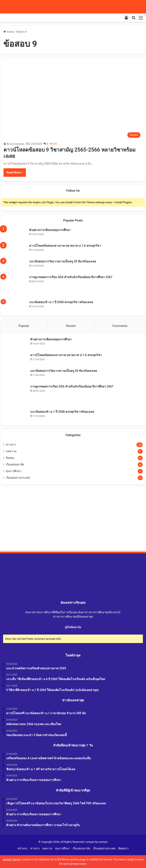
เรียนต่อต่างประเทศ (18, 478)
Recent (71, 326)
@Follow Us (73, 627)
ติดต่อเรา (123, 848)
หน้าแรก (22, 848)
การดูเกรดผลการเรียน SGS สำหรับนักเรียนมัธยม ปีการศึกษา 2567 (71, 277)
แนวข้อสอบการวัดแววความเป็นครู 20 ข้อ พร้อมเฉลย (63, 261)
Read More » (15, 172)
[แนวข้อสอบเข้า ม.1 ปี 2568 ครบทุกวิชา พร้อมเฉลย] (15, 306)
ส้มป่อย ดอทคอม (16, 144)
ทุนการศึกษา (14, 471)
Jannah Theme (11, 859)
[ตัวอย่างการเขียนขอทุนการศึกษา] (15, 234)
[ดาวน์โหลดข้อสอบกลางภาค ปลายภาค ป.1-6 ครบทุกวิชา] (15, 250)
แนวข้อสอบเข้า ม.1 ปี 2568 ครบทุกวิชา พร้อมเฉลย (61, 302)
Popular (24, 326)
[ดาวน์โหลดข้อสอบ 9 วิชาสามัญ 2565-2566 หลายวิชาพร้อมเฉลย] (73, 101)
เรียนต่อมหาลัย (15, 464)
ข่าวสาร (11, 445)
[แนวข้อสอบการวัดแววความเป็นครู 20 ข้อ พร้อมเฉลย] (15, 266)
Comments (120, 326)
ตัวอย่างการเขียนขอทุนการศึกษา (50, 230)
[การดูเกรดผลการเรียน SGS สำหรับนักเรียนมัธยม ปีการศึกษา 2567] (15, 286)
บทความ (11, 451)
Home (8, 32)
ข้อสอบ (10, 458)
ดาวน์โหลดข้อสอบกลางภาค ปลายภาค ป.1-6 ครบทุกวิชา (65, 246)
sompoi (103, 842)
